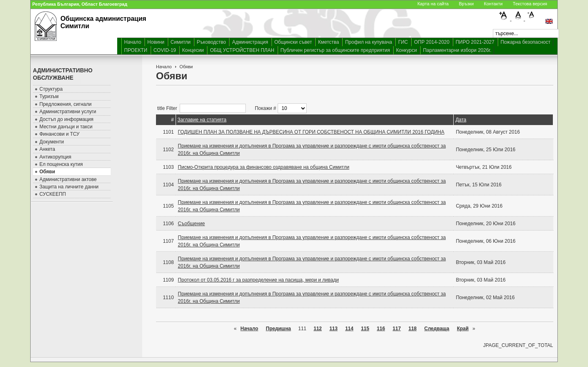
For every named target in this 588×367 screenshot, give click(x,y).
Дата (461, 120)
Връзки (466, 4)
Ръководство (212, 42)
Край (463, 329)
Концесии (193, 50)
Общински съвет (293, 42)
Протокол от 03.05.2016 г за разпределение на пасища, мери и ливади (258, 280)
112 (318, 329)
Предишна (278, 329)
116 (381, 329)
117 (397, 329)
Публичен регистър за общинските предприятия (335, 50)
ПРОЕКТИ (136, 50)
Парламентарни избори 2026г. (457, 50)
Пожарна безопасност (526, 42)
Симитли (181, 42)
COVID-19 (165, 50)
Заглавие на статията (202, 120)
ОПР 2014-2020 (432, 42)
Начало (133, 42)
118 (412, 329)
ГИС (403, 42)
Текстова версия (530, 4)
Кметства (329, 42)
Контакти (493, 4)
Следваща (437, 329)
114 (349, 329)
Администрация (250, 42)
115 (365, 329)
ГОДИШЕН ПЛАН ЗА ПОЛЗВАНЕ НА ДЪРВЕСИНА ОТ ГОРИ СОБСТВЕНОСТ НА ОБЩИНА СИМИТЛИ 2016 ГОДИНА (311, 132)
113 (334, 329)
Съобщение (192, 224)
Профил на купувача (369, 42)
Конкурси (406, 50)
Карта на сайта (433, 4)
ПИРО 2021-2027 (475, 42)
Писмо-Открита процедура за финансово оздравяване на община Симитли (264, 167)
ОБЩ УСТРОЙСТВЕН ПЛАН (242, 50)
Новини (156, 42)
